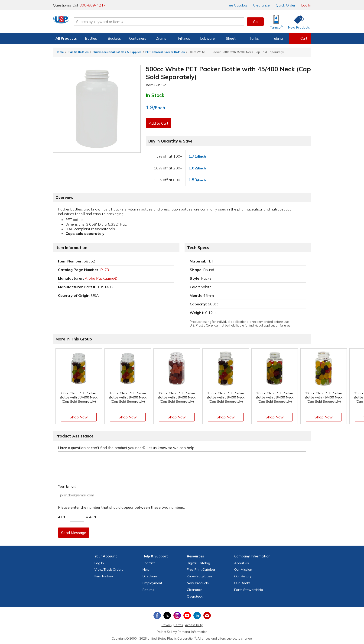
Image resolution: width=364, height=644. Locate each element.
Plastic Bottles (78, 52)
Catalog (236, 5)
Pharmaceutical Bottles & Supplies (117, 52)
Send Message (75, 533)
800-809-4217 (93, 5)
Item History (104, 576)
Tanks (254, 38)
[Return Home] (80, 23)
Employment (152, 583)
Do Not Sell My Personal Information (182, 632)
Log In (306, 5)
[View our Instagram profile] (177, 615)
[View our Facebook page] (157, 615)
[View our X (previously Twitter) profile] (167, 615)
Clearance (261, 5)
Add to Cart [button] (159, 123)
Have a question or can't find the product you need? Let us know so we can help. (127, 448)
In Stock (155, 95)
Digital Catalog (198, 563)
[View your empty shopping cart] (300, 39)
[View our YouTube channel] (187, 615)
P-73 (105, 270)
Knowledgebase (200, 576)
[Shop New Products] (297, 22)
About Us (242, 563)
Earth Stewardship (249, 590)
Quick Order (286, 5)
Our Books (242, 583)
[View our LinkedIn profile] (197, 615)
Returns (148, 590)
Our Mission (243, 570)
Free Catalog (201, 570)
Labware (207, 38)
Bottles (91, 38)
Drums (161, 38)
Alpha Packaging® (101, 278)
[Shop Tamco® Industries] (276, 22)
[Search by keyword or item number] (179, 22)
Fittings (184, 38)
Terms (179, 625)
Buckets (114, 38)
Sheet (231, 38)
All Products (66, 38)
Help (146, 570)
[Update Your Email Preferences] (207, 615)
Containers (138, 38)
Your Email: (67, 486)
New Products (198, 583)
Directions (150, 576)
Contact (149, 563)
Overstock (195, 596)
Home (60, 52)
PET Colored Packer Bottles (165, 52)
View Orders (109, 570)
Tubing (277, 38)
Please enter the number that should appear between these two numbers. (121, 507)
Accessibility (194, 625)
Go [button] (255, 22)
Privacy (167, 625)
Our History (243, 576)
